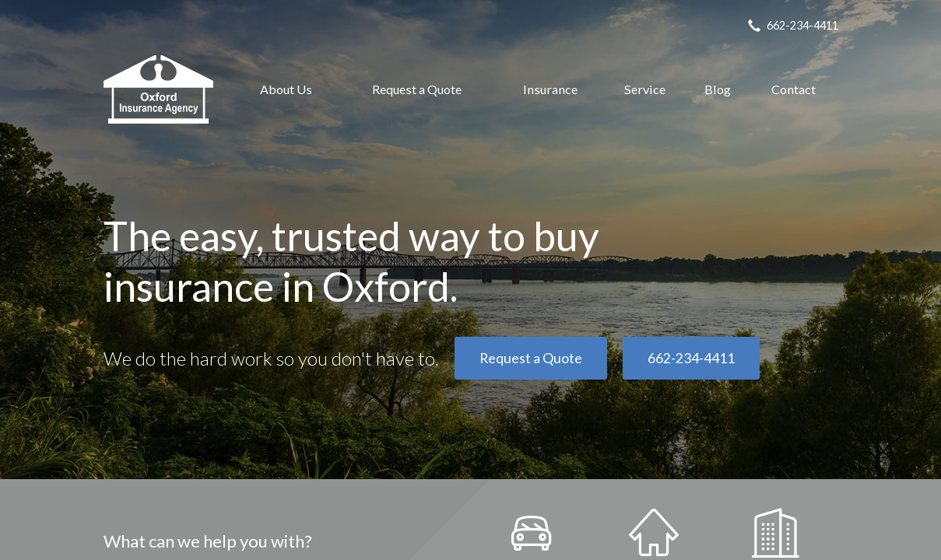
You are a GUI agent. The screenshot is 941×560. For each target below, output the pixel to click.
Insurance (550, 89)
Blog (718, 89)
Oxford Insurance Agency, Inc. (158, 89)
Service (645, 89)
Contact (794, 89)
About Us (286, 89)
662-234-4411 (691, 358)
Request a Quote (417, 89)
